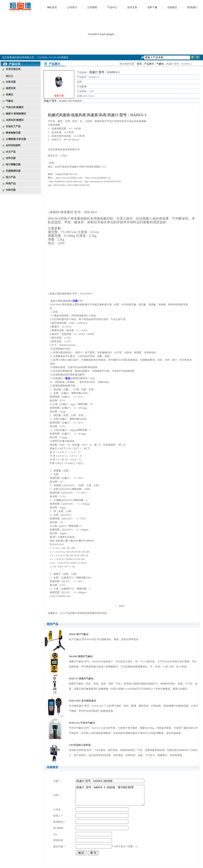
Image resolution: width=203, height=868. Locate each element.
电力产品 (11, 177)
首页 (139, 64)
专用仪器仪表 (13, 69)
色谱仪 (9, 95)
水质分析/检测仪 (15, 120)
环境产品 (11, 184)
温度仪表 (11, 88)
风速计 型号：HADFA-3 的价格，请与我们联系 (110, 795)
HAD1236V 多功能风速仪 (83, 701)
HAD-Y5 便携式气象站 (81, 679)
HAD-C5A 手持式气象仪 (82, 723)
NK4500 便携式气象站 (81, 656)
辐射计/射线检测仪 (16, 114)
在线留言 (172, 7)
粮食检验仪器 (13, 133)
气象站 (9, 101)
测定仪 (9, 76)
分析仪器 (11, 82)
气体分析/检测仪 (15, 107)
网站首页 (52, 7)
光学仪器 (11, 158)
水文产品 (11, 152)
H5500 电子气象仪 (79, 634)
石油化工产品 (13, 126)
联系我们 (192, 7)
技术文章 (132, 7)
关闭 (121, 606)
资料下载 (152, 7)
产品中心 (112, 7)
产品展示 (149, 64)
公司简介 (72, 7)
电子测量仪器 (13, 164)
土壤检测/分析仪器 (16, 139)
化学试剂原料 (13, 145)
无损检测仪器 (13, 171)
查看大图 (59, 96)
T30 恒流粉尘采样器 (80, 745)
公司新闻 (92, 7)
